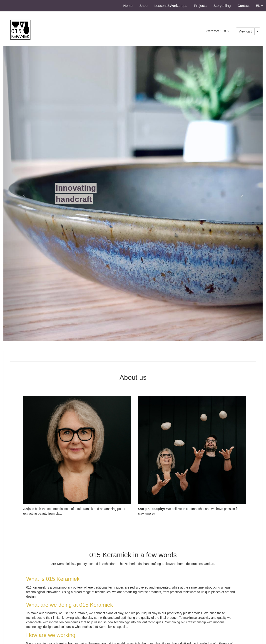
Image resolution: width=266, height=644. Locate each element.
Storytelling (222, 6)
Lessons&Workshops (171, 6)
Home (128, 6)
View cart (245, 31)
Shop (144, 6)
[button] (23, 193)
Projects (200, 6)
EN (260, 6)
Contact (244, 6)
